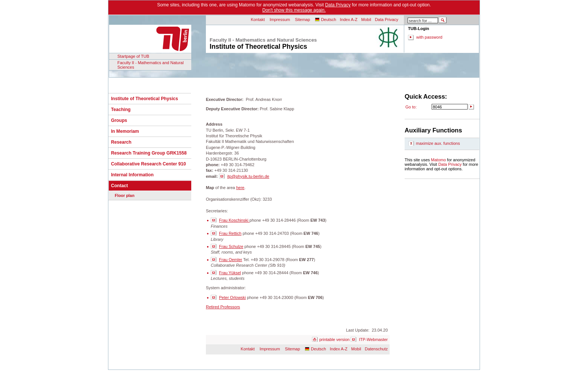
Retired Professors (223, 307)
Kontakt (258, 20)
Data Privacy (338, 5)
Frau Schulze (231, 246)
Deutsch (328, 20)
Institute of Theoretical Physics (145, 99)
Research (121, 142)
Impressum (280, 20)
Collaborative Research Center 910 (148, 164)
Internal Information (132, 175)
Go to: (411, 107)
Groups (119, 120)
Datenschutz (376, 349)
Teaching (121, 110)
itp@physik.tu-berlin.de (248, 176)
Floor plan (125, 195)
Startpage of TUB (133, 56)
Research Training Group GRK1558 (149, 153)
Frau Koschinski (234, 220)
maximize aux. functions (438, 143)
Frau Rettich (230, 233)
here (240, 188)
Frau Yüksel (230, 273)
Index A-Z (349, 20)
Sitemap (302, 20)
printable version (334, 339)
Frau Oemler (231, 260)
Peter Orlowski (232, 297)
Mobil (366, 20)
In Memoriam (125, 131)
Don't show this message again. (294, 10)
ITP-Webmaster (373, 339)
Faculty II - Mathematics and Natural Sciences (151, 65)
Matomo (438, 160)
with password (429, 37)
